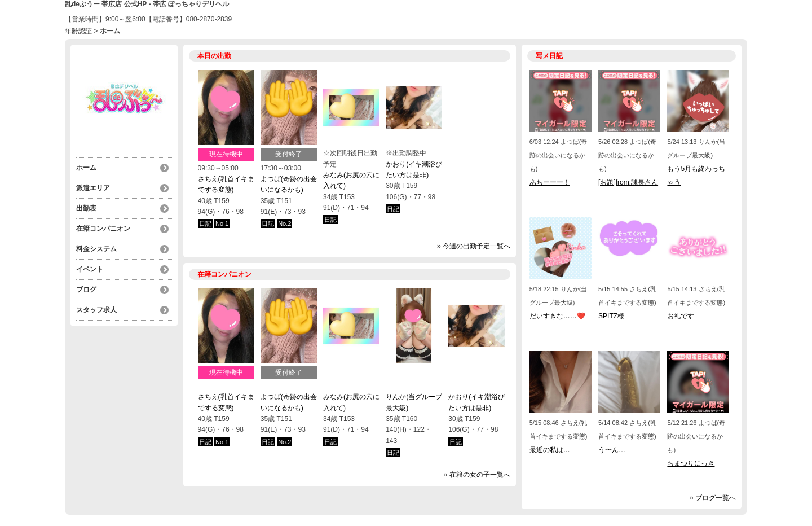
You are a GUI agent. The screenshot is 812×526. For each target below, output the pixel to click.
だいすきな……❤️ (557, 316)
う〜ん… (612, 450)
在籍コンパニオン (103, 229)
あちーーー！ (550, 182)
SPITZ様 (611, 316)
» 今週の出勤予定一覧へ (474, 246)
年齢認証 (78, 31)
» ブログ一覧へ (713, 498)
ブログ (86, 290)
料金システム (96, 249)
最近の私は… (550, 450)
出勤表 (86, 208)
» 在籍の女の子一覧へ (477, 475)
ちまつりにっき (691, 463)
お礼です (681, 316)
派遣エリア (93, 188)
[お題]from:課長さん (628, 182)
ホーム (86, 168)
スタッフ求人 (96, 310)
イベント (90, 269)
